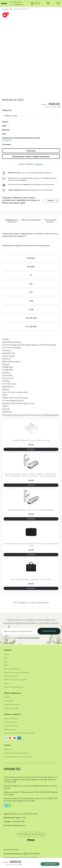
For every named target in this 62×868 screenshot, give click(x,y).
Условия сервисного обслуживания (18, 759)
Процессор (7, 110)
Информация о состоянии (12, 221)
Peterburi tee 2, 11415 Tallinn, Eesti (24, 816)
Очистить (31, 151)
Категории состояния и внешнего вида (19, 736)
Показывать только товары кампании (31, 156)
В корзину (49, 864)
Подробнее (39, 164)
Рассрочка (8, 752)
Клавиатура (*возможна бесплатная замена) (21, 138)
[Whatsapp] (10, 808)
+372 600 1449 (18, 5)
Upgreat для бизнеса (12, 707)
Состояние (7, 144)
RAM (4, 126)
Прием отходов (10, 732)
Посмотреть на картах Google (31, 837)
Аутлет (7, 686)
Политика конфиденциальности (16, 756)
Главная (5, 9)
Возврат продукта (11, 721)
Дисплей (6, 130)
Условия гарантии (11, 728)
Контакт (7, 700)
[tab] (12, 222)
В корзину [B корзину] (31, 450)
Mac (11, 9)
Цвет (4, 134)
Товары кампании (11, 679)
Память (5, 122)
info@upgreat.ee (19, 828)
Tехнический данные (50, 221)
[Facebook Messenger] (6, 808)
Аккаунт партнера (11, 711)
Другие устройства (11, 671)
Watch (6, 668)
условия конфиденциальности (28, 640)
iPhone (6, 657)
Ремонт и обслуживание (13, 690)
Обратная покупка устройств (15, 682)
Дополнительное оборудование (16, 675)
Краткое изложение (31, 220)
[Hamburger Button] (59, 3)
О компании (9, 703)
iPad (6, 660)
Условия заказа (10, 725)
